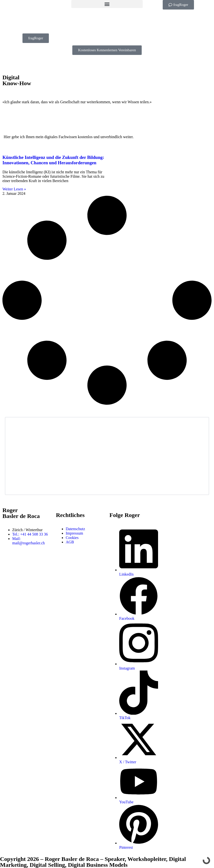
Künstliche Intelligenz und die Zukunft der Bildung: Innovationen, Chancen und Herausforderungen (53, 160)
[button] (107, 4)
